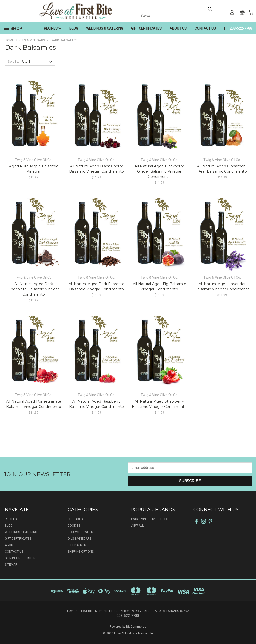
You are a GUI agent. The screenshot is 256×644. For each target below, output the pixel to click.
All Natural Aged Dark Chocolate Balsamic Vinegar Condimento (34, 289)
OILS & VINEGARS (80, 539)
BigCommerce (136, 627)
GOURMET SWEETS (81, 532)
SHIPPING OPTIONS (81, 552)
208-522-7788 (241, 28)
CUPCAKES (75, 519)
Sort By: (13, 62)
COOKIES (74, 526)
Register (29, 558)
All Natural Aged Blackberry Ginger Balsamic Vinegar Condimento (159, 171)
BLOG (74, 28)
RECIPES (53, 28)
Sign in (10, 558)
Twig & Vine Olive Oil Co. (149, 519)
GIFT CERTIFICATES (146, 28)
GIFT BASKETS (77, 545)
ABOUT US (178, 28)
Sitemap (11, 565)
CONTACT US (205, 28)
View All (137, 526)
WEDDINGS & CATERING (105, 28)
